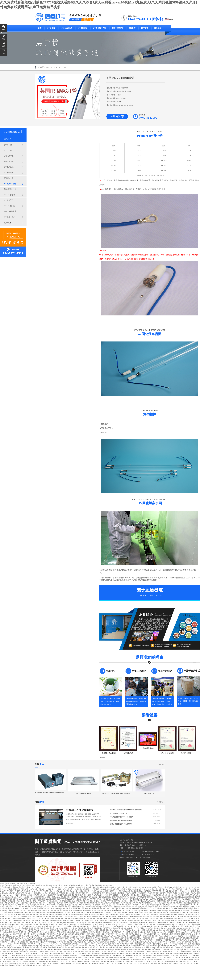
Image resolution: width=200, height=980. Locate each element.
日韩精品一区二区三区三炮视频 (16, 946)
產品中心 (8, 139)
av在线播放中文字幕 (87, 926)
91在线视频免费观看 (57, 920)
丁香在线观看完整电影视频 (185, 930)
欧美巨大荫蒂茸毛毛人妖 (31, 930)
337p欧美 (23, 950)
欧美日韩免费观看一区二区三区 (169, 905)
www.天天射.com (41, 950)
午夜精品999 (106, 932)
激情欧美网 (146, 926)
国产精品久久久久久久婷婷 (93, 942)
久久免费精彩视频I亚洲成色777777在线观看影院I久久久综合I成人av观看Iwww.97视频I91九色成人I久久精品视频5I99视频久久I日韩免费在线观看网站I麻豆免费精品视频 (56, 885)
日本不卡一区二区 (186, 956)
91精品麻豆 (72, 887)
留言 (4, 46)
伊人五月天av (170, 889)
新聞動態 (132, 28)
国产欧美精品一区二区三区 (124, 926)
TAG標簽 (146, 857)
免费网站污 (124, 917)
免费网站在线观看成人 (15, 965)
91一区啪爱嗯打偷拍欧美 (98, 889)
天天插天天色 (51, 934)
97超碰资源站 (56, 909)
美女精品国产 (186, 899)
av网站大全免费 (125, 915)
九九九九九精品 (33, 938)
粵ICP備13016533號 (134, 857)
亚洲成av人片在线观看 (96, 950)
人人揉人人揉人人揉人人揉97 (84, 920)
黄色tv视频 (31, 950)
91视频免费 (52, 895)
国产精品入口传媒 (161, 944)
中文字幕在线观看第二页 (117, 956)
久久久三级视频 (190, 918)
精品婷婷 (106, 942)
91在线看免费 (172, 926)
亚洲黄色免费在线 (16, 909)
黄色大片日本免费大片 (18, 954)
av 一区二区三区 (43, 887)
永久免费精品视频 (145, 887)
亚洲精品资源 (91, 918)
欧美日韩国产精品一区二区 (13, 961)
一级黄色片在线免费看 (186, 891)
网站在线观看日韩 (145, 891)
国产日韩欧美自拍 (194, 924)
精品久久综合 (40, 905)
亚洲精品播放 (21, 915)
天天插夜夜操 (30, 905)
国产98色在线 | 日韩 (176, 963)
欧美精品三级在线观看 (75, 930)
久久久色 (92, 946)
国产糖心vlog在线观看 (168, 928)
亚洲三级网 (176, 934)
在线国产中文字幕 (78, 924)
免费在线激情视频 (105, 897)
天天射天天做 (44, 956)
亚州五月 (82, 905)
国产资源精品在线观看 (91, 930)
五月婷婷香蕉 (124, 936)
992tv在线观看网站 (82, 932)
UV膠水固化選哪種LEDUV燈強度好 (122, 817)
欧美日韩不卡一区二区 (59, 926)
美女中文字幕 (56, 889)
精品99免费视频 (152, 936)
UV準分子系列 (10, 217)
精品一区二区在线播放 (137, 928)
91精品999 (156, 956)
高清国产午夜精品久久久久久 (94, 891)
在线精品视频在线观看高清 (185, 897)
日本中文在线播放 (124, 959)
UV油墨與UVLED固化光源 (119, 813)
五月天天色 (40, 963)
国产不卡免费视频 (49, 903)
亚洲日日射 (138, 926)
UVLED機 (8, 151)
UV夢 (76, 19)
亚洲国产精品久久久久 (141, 924)
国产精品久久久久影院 (21, 899)
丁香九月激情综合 (114, 907)
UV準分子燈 (9, 200)
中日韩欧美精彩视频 (134, 950)
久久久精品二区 (97, 895)
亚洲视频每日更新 (169, 897)
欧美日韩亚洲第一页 (33, 915)
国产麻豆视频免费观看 (170, 891)
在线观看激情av (126, 940)
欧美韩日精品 (34, 952)
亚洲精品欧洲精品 (164, 917)
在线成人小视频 (106, 905)
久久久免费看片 (138, 903)
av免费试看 (60, 903)
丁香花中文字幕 (22, 942)
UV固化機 (51, 28)
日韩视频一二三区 (138, 905)
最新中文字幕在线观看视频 (67, 899)
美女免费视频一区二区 (47, 959)
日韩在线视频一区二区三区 (121, 954)
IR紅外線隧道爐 (10, 211)
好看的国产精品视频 (138, 922)
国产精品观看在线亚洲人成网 (116, 958)
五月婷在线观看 (47, 958)
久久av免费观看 (134, 909)
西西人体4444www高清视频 (187, 936)
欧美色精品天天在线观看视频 (62, 963)
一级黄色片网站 (61, 922)
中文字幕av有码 (151, 922)
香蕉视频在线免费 (48, 928)
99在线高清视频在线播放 (140, 932)
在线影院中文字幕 (122, 887)
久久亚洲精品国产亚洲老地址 (37, 932)
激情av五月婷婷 (73, 913)
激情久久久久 (7, 920)
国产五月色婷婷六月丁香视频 (189, 901)
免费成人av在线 (98, 913)
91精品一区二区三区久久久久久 (48, 944)
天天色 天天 (74, 946)
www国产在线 (145, 934)
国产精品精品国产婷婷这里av (151, 920)
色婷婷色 (148, 928)
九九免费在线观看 (162, 963)
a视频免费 (67, 915)
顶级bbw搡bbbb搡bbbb (33, 958)
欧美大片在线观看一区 (30, 961)
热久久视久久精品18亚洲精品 (150, 907)
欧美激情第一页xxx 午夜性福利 (24, 913)
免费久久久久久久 (32, 922)
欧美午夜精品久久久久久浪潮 (145, 901)
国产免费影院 (24, 952)
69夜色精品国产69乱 (102, 924)
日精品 (99, 899)
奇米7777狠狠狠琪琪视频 (40, 940)
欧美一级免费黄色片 (137, 944)
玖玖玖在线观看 (95, 932)
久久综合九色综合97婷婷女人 (86, 958)
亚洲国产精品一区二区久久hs (40, 936)
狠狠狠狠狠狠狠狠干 (105, 911)
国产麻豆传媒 (160, 889)
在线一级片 (96, 961)
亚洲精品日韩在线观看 (67, 893)
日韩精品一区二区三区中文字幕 (51, 952)
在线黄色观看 (178, 893)
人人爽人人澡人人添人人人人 (187, 928)
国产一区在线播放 (112, 920)
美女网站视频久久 (83, 922)
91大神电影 (129, 924)
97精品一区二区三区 (117, 924)
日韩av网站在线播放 (41, 893)
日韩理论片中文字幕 (107, 901)
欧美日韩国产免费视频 (176, 954)
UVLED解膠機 (10, 195)
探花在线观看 (62, 930)
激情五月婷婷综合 (187, 934)
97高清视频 (65, 932)
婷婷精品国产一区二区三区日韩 (148, 893)
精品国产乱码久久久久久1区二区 (148, 942)
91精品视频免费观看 (190, 903)
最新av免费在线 (30, 963)
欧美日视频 (46, 965)
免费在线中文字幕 (162, 901)
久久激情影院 (65, 944)
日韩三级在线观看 (27, 895)
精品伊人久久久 (67, 889)
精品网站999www (21, 938)
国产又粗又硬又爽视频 (115, 963)
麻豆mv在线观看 (164, 936)
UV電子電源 (9, 173)
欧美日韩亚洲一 (176, 950)
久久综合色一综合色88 (97, 944)
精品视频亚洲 (78, 942)
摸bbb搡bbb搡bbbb (81, 948)
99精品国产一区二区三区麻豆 (48, 901)
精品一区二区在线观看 (188, 913)
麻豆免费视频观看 (7, 926)
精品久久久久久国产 (111, 936)
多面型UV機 (9, 156)
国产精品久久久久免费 (47, 922)
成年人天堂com (17, 930)
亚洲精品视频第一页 (77, 907)
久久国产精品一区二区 (104, 946)
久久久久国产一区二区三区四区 (134, 963)
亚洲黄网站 (61, 905)
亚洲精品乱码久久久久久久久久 (163, 895)
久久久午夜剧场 (162, 926)
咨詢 (2, 33)
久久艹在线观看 (126, 903)
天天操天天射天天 (85, 959)
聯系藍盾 (158, 28)
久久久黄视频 (66, 909)
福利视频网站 (124, 899)
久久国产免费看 (77, 911)
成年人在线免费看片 (20, 887)
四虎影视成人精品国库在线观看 (129, 920)
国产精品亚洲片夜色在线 (145, 897)
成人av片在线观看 (96, 922)
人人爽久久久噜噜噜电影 (112, 903)
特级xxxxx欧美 (41, 913)
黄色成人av (53, 946)
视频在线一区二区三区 (47, 961)
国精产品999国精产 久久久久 (40, 909)
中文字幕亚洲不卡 (78, 952)
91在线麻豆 (121, 952)
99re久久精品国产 (28, 907)
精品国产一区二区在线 (13, 907)
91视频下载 (124, 913)
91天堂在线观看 (111, 944)
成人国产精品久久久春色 (181, 940)
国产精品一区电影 (187, 959)
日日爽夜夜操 (112, 952)
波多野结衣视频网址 (167, 918)
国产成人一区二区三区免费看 (39, 891)
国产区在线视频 (55, 956)
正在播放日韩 (150, 944)
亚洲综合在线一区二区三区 (104, 926)
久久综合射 (135, 911)
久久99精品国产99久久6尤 (24, 893)
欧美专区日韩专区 (93, 901)
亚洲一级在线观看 (69, 958)
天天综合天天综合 (63, 934)
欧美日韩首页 (130, 938)
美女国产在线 (188, 911)
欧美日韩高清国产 (118, 897)
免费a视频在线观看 (120, 950)
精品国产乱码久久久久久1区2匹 (66, 961)
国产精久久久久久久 (40, 895)
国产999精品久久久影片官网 (59, 891)
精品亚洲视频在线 (50, 899)
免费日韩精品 (125, 895)
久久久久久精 (146, 950)
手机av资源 (69, 918)
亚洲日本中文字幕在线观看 (122, 905)
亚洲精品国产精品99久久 (29, 889)
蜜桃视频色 (44, 948)
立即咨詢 (117, 116)
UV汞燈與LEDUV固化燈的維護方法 (80, 810)
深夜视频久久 (156, 950)
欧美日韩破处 (75, 895)
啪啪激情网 (15, 952)
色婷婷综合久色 (138, 889)
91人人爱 (12, 956)
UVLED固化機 (66, 28)
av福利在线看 (81, 887)
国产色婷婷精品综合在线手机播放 (170, 903)
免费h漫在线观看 (10, 901)
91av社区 (174, 936)
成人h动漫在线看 (70, 903)
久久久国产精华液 (169, 930)
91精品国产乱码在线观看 (110, 899)
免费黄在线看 (135, 895)
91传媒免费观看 (106, 940)
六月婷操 (104, 952)
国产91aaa (129, 952)
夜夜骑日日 (100, 936)
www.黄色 (51, 948)
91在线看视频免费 (95, 893)
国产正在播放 (133, 913)
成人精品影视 (23, 917)
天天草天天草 (104, 930)
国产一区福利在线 (108, 893)
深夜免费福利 (110, 891)
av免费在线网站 (114, 915)
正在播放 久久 (76, 909)
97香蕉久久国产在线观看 (124, 961)
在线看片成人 (91, 887)
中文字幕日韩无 (74, 938)
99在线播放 (101, 958)
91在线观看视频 (39, 897)
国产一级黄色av (57, 936)
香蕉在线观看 (134, 891)
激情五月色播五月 (35, 928)
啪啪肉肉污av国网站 (71, 959)
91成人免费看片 (26, 959)
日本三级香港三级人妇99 (11, 959)
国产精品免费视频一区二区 (98, 915)
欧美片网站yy (89, 952)
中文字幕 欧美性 (181, 924)
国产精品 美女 (71, 954)
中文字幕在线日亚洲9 (93, 905)
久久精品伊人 (60, 917)
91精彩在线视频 (44, 946)
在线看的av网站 (126, 889)
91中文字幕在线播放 (19, 918)
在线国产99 (114, 942)
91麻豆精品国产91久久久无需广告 (38, 911)
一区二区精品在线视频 (116, 918)
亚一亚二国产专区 (10, 891)
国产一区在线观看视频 (175, 911)
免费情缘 (186, 907)
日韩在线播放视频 (65, 901)
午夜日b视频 (66, 952)
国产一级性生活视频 (90, 911)
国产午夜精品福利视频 (170, 915)
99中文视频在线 (102, 918)
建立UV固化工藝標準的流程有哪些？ (122, 824)
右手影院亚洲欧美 (82, 950)
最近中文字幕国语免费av (187, 915)
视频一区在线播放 (32, 956)
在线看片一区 (179, 918)
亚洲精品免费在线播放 (147, 913)
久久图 (153, 926)
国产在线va (33, 901)
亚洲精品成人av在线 (138, 946)
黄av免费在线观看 (123, 944)
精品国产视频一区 (82, 893)
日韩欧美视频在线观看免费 (10, 950)
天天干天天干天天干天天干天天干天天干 (63, 940)
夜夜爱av (83, 934)
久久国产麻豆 (156, 961)
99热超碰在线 (63, 938)
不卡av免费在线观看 (139, 930)
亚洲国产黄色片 (182, 938)
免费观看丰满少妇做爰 (148, 959)
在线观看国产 (98, 903)
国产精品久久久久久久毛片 (158, 932)
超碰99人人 (194, 907)
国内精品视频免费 (153, 952)
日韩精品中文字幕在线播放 (47, 942)
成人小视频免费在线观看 (183, 909)
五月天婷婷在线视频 (133, 934)
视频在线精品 (15, 924)
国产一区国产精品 (23, 903)
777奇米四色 (65, 956)
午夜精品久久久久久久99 (13, 936)
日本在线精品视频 (74, 926)
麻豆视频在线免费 (99, 917)
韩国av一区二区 (156, 915)
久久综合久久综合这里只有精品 (89, 940)
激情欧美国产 (126, 922)
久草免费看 (166, 950)
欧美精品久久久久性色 (154, 930)
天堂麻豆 (153, 924)
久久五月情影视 (61, 887)
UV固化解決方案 (100, 28)
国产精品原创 (98, 938)
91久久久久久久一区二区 (11, 895)
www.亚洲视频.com (122, 891)
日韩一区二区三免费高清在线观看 (110, 948)
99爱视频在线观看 (176, 907)
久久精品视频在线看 (169, 961)
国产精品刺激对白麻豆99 (172, 899)
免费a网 (73, 932)
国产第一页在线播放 (77, 891)
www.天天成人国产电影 (148, 911)
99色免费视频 (65, 897)
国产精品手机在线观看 (143, 938)
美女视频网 (101, 887)
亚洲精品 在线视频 (157, 899)
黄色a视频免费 (54, 893)
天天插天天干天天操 (78, 936)
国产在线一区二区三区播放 (170, 956)
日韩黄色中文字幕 (86, 938)
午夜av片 (52, 887)
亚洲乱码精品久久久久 (42, 907)
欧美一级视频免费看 (79, 901)
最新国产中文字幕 (175, 932)
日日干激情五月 (177, 948)
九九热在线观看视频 (36, 899)
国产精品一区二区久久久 (172, 958)
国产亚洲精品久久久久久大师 (140, 899)
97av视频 (104, 907)
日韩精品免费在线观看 (171, 887)
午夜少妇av (158, 897)
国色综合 (27, 909)
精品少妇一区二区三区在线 (141, 915)
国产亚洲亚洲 (186, 958)
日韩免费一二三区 (30, 934)
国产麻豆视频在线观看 (163, 948)
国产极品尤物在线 (85, 913)
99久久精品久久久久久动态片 (164, 909)
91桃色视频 (17, 920)
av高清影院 (103, 963)
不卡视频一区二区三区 (85, 903)
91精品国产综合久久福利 (57, 954)
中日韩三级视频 (166, 934)
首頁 (40, 28)
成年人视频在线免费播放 (29, 924)
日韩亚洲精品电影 (44, 924)
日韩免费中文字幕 (45, 889)
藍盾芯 (88, 19)
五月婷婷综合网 (123, 909)
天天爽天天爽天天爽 (84, 928)
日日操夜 (146, 918)
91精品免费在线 (157, 887)
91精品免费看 (41, 934)
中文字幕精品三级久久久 (112, 922)
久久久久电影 (87, 917)
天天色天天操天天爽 (99, 909)
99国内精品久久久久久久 (120, 928)
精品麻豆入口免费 (151, 905)
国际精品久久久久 (147, 909)
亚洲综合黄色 (151, 963)
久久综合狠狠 (83, 946)
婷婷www (155, 938)
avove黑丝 (185, 932)
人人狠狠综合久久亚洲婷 (30, 920)
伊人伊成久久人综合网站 (79, 956)
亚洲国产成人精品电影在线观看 (52, 915)
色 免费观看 (188, 954)
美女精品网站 (113, 959)
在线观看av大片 (63, 946)
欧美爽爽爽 (156, 928)
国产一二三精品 (131, 942)
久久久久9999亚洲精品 (15, 934)
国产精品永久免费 (69, 950)
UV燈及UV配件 (61, 67)
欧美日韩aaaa (178, 920)
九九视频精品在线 (36, 903)
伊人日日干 (18, 926)
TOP (4, 54)
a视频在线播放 (120, 934)
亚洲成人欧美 (90, 936)
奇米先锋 (93, 899)
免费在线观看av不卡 (84, 961)
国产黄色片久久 (182, 961)
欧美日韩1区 (69, 920)
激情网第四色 (58, 958)
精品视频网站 (27, 926)
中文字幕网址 (174, 901)
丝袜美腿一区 (19, 905)
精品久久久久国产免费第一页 (61, 924)
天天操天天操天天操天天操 (130, 907)
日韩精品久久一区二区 (134, 958)
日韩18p (163, 942)
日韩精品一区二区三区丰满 (16, 944)
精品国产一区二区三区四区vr (36, 918)
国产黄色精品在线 (192, 942)
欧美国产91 (138, 956)
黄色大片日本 (100, 920)
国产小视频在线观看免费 (80, 915)
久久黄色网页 (94, 963)
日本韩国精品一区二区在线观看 (126, 893)
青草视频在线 (147, 956)
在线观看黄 (187, 920)
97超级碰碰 (75, 897)
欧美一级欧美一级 (148, 948)
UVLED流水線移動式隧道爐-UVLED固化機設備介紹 (127, 810)
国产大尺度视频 (23, 891)
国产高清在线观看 (72, 905)
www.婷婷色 (11, 942)
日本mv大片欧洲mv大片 (17, 922)
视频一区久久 (32, 887)
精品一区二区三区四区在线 (48, 938)
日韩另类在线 (133, 887)
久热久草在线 (187, 950)
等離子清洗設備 (10, 189)
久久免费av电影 (23, 928)
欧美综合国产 (119, 938)
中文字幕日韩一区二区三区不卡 (37, 954)
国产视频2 (186, 948)
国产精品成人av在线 (150, 917)
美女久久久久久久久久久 (188, 887)
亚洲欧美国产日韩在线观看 (89, 897)
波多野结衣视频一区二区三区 (170, 952)
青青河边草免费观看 (108, 961)
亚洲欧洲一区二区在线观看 (122, 911)
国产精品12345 (93, 948)
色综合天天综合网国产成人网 (57, 913)
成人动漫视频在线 (173, 913)
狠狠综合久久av (31, 944)
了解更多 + (161, 764)
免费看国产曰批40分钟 (190, 917)
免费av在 (48, 963)
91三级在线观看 (96, 954)
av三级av (48, 897)
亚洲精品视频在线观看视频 (101, 928)
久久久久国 (14, 958)
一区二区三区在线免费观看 (60, 907)
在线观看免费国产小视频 (138, 936)
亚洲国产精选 (162, 911)
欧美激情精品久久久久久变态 (169, 946)
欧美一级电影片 (114, 895)
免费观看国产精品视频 (188, 952)
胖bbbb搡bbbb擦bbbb (55, 950)
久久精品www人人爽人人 (133, 918)
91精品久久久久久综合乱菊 (132, 948)
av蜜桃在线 (158, 940)
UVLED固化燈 (10, 206)
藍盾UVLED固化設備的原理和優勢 (121, 820)
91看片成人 (56, 897)
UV (52, 67)
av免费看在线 (167, 940)
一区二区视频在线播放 (176, 944)
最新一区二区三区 (108, 934)
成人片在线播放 (149, 889)
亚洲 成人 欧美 (176, 917)
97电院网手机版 (109, 938)
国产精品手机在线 (10, 928)
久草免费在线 (86, 909)
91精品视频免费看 (114, 889)
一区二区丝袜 (26, 940)
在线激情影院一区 (83, 899)
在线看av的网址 (51, 905)
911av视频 (188, 944)
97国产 (97, 952)
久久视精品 (59, 959)
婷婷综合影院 (110, 887)
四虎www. (159, 959)
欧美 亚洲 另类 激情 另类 (167, 938)
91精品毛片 (116, 940)
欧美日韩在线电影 (152, 946)
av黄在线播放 (195, 948)
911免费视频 (11, 911)
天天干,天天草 (111, 909)
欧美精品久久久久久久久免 (121, 946)
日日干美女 (23, 932)
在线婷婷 (12, 893)
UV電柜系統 (9, 167)
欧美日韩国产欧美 (23, 901)
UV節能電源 (83, 28)
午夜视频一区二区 (83, 954)
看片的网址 (108, 950)
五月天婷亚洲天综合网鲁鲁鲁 (60, 911)
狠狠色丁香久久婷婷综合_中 (98, 956)
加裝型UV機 (9, 162)
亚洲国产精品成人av (112, 917)
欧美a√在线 (135, 959)
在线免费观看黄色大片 (74, 917)
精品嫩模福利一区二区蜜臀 (79, 944)
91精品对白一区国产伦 (63, 928)
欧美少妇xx (32, 917)
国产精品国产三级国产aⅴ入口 (153, 958)
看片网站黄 (26, 936)
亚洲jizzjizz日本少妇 (14, 940)
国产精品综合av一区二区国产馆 (120, 930)
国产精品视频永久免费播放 (33, 965)
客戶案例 (8, 223)
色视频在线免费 (13, 932)
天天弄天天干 (157, 891)
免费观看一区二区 (166, 893)
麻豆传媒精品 (75, 934)
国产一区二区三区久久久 (172, 959)
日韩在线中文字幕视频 (93, 907)
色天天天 (3, 944)
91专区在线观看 (130, 897)
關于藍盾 (145, 28)
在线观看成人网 (146, 895)
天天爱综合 (165, 907)
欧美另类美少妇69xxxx (16, 963)
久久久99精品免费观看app (42, 926)
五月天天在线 (179, 895)
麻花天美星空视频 (186, 946)
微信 (4, 30)
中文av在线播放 (44, 920)
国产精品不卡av (160, 913)
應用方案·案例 (117, 28)
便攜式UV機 (9, 178)
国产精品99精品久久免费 (186, 926)
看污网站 (122, 942)
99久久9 (74, 928)
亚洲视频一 (180, 889)
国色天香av (129, 956)
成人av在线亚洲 (167, 920)
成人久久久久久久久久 (100, 959)
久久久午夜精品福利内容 (55, 918)
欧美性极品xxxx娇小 (151, 903)
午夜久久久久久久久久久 (140, 954)
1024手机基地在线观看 (112, 913)
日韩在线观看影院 (79, 918)
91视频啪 (22, 958)
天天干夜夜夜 (106, 954)
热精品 (106, 895)
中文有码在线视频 (7, 913)
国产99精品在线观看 (94, 934)
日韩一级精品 (154, 918)
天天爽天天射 (21, 956)
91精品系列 (66, 936)
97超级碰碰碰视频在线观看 (166, 924)
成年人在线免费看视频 (48, 930)
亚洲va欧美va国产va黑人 (14, 897)
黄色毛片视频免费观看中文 (167, 922)
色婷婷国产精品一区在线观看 (121, 932)
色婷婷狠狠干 (72, 922)
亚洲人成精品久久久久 (8, 903)
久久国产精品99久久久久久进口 (143, 940)
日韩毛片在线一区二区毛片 (175, 942)
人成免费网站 (28, 897)
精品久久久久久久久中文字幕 (187, 922)
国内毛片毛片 (21, 911)
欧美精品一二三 (86, 895)
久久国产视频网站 (16, 948)
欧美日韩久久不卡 (54, 932)
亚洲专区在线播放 (63, 895)
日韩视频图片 (33, 942)
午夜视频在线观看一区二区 (158, 954)
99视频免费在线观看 (136, 917)
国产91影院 (6, 952)
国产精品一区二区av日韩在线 (124, 901)
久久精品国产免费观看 (80, 963)
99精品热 (35, 959)
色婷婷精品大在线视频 (81, 889)
